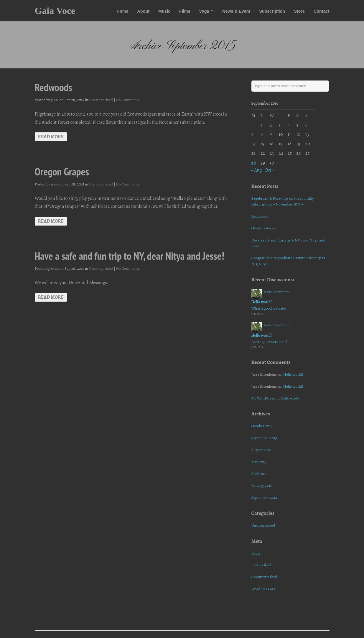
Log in (256, 553)
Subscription (272, 11)
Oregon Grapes (62, 172)
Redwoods (53, 87)
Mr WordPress (263, 398)
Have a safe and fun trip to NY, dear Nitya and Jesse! (130, 256)
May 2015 (259, 462)
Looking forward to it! (269, 342)
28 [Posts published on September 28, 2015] (254, 163)
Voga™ (206, 11)
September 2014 (264, 498)
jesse (55, 100)
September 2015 (264, 438)
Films (185, 11)
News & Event (236, 11)
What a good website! (269, 308)
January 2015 (262, 485)
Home (123, 11)
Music (164, 11)
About (144, 11)
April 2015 (259, 474)
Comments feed (264, 577)
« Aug (257, 170)
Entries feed (261, 565)
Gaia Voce (55, 11)
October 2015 (262, 426)
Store (299, 11)
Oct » (270, 170)
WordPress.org (263, 589)
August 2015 (261, 450)
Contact (322, 11)
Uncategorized (101, 100)
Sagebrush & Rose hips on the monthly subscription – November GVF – (283, 201)
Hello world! (262, 302)
